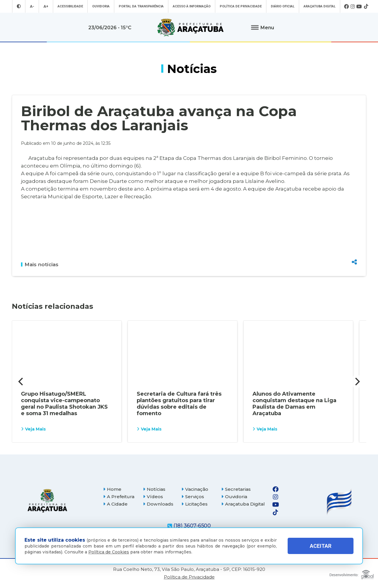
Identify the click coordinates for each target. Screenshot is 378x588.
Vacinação (195, 489)
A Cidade (115, 504)
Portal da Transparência (141, 6)
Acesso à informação (192, 6)
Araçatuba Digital (320, 6)
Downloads (158, 504)
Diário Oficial (283, 6)
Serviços (193, 497)
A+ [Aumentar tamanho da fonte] (46, 6)
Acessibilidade (70, 6)
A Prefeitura (119, 497)
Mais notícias (40, 264)
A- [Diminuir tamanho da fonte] (32, 6)
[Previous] (21, 381)
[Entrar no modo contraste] (19, 6)
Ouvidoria (101, 6)
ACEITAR (321, 546)
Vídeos (153, 497)
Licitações (194, 504)
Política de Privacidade (241, 6)
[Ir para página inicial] (190, 27)
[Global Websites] (352, 573)
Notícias (154, 489)
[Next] (357, 381)
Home (112, 489)
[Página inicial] (47, 501)
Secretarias (236, 489)
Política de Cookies (109, 552)
